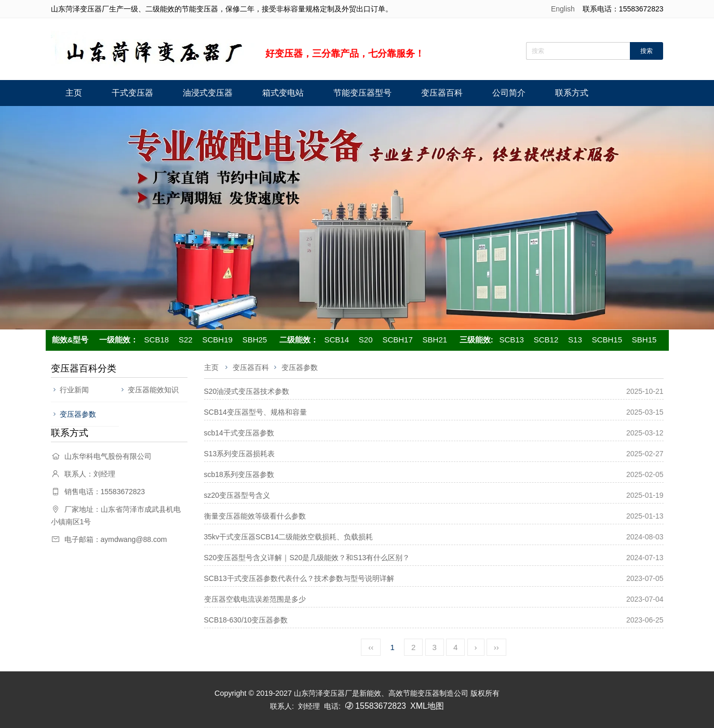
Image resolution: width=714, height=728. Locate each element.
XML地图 (427, 706)
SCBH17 (397, 340)
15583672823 (381, 706)
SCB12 (546, 340)
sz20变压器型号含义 (237, 495)
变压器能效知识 (153, 390)
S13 (575, 340)
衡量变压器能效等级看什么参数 (255, 516)
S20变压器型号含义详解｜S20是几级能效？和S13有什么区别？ (307, 558)
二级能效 (295, 340)
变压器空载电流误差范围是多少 (255, 599)
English (563, 9)
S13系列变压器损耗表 (240, 454)
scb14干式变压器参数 (239, 433)
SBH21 (435, 340)
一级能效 (115, 340)
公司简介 (509, 93)
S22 (186, 340)
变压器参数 (78, 414)
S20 (366, 340)
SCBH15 (607, 340)
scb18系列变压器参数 (239, 474)
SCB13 (511, 340)
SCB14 (336, 340)
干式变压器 (132, 93)
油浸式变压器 (208, 93)
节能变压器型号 (362, 93)
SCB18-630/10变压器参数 (246, 620)
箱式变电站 (283, 93)
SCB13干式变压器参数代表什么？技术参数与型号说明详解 (299, 578)
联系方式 (572, 93)
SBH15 (644, 340)
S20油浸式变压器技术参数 (247, 391)
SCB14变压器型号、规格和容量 (255, 412)
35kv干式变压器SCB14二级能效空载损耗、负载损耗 (289, 537)
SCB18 (157, 340)
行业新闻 (74, 390)
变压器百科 (442, 93)
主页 (74, 93)
